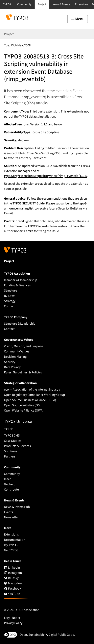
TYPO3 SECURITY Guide (29, 203)
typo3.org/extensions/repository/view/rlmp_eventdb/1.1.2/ (46, 176)
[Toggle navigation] (78, 19)
